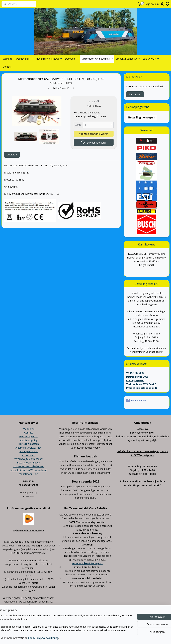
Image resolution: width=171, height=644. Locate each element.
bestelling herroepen (107, 627)
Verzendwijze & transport (87, 563)
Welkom (7, 59)
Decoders (72, 59)
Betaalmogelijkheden (28, 463)
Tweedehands (24, 59)
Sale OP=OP (151, 59)
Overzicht (12, 155)
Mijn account (155, 4)
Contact (7, 67)
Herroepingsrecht (29, 436)
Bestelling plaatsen (29, 444)
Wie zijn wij (29, 429)
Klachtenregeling (28, 440)
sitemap (87, 627)
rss (94, 627)
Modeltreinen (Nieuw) (49, 59)
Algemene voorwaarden (28, 448)
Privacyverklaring (29, 451)
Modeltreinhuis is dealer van (28, 466)
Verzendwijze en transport (28, 459)
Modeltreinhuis (136, 401)
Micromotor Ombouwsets (97, 59)
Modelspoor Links (29, 474)
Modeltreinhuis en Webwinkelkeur (28, 470)
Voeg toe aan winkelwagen (94, 134)
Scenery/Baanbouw (128, 59)
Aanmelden (135, 94)
